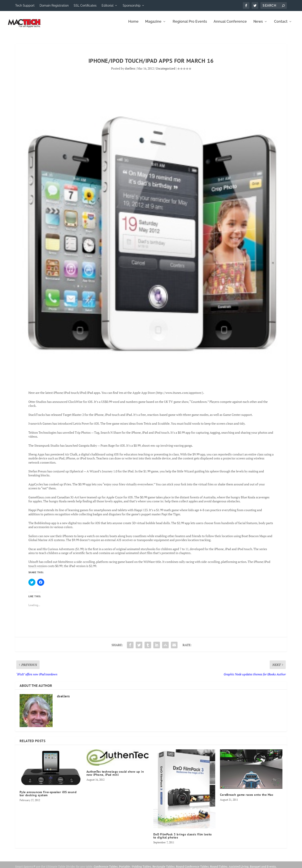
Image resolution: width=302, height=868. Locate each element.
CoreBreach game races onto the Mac (247, 798)
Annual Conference (230, 25)
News (258, 25)
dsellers (130, 71)
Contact (281, 25)
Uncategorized (166, 71)
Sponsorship (132, 6)
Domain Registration (54, 6)
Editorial (108, 6)
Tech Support (25, 6)
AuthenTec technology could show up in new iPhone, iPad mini (115, 776)
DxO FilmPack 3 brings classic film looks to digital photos (183, 839)
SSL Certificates (85, 6)
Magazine (153, 25)
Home (133, 25)
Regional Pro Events (190, 25)
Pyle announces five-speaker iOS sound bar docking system (48, 797)
